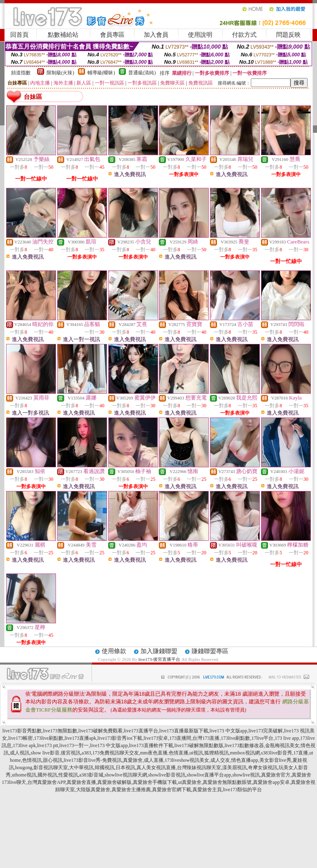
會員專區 (112, 35)
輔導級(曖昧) (101, 73)
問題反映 (288, 35)
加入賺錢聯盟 (159, 651)
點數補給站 (63, 35)
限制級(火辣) (60, 73)
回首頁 (19, 35)
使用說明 (200, 35)
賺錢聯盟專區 (210, 651)
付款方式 (244, 35)
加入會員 (156, 35)
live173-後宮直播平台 (160, 659)
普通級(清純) (142, 73)
